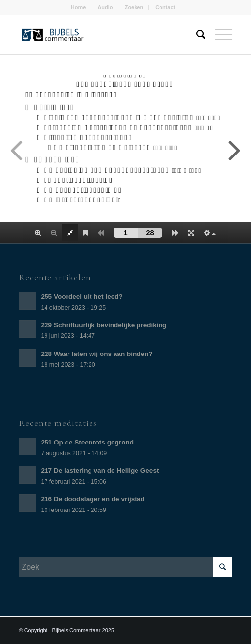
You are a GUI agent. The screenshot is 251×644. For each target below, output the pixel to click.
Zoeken (134, 7)
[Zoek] (196, 35)
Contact (165, 7)
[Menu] (219, 35)
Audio (105, 7)
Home (79, 7)
